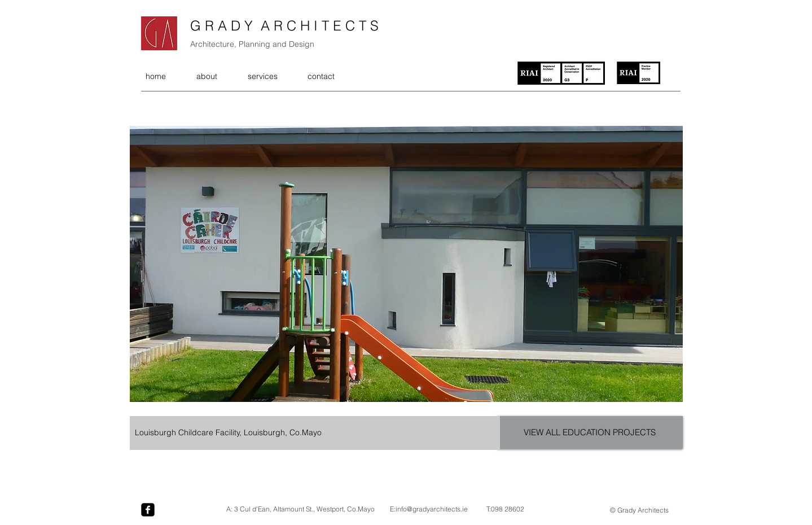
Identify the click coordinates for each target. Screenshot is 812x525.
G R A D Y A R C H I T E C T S (284, 26)
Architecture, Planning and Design (252, 44)
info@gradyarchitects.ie (432, 509)
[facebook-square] (148, 510)
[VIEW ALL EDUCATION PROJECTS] (590, 432)
